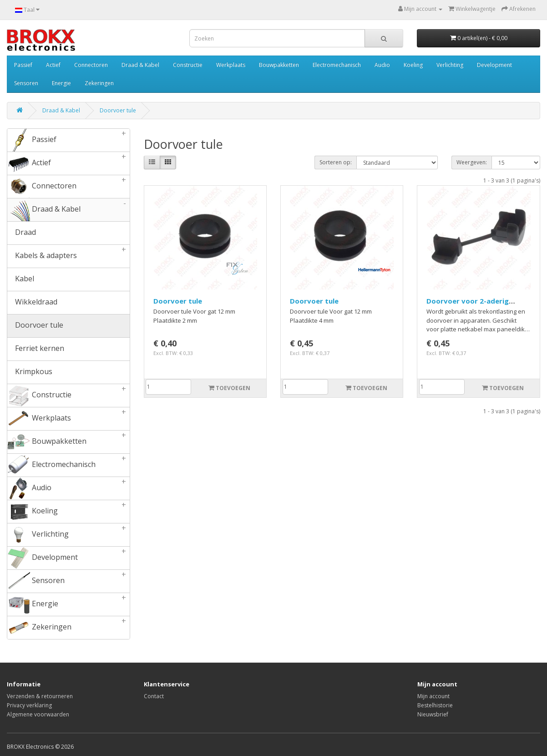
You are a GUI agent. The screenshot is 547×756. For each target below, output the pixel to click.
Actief (53, 65)
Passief (23, 65)
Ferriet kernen (36, 349)
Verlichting (450, 65)
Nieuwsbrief (433, 714)
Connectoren (91, 65)
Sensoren (26, 83)
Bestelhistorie (435, 705)
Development (494, 65)
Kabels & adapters (68, 256)
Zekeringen (99, 83)
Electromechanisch (337, 65)
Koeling (413, 65)
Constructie (188, 65)
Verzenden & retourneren (40, 696)
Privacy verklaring (29, 705)
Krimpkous (30, 372)
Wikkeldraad (32, 303)
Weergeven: (472, 162)
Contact (154, 696)
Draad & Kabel (140, 65)
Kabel (21, 279)
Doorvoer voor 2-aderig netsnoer (468, 305)
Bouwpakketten (279, 65)
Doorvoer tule (118, 110)
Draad (22, 233)
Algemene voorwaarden (38, 714)
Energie (61, 83)
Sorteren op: (336, 162)
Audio (382, 65)
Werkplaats (231, 65)
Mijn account (433, 696)
